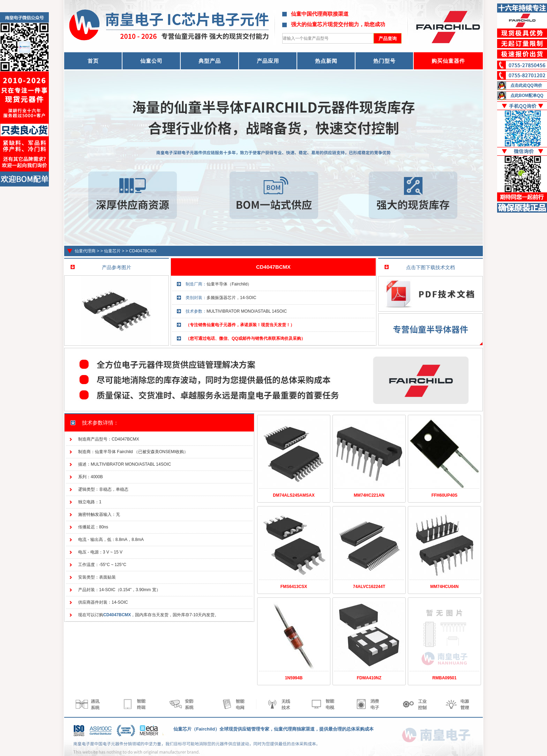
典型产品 (210, 61)
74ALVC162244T (369, 587)
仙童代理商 (85, 251)
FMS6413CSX (294, 587)
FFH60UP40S (445, 495)
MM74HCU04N (444, 587)
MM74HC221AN (369, 495)
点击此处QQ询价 (526, 85)
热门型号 (384, 61)
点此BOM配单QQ (527, 96)
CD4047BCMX (143, 251)
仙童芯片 (112, 251)
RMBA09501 (444, 678)
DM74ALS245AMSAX (294, 495)
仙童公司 (151, 61)
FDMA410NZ (369, 678)
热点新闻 (326, 61)
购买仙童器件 (448, 61)
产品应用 (268, 61)
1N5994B (294, 678)
